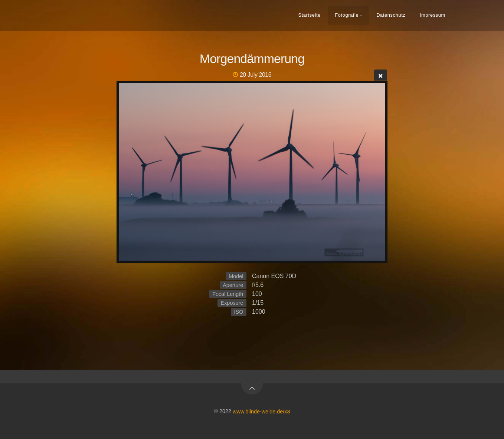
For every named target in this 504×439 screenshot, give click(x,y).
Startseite (309, 15)
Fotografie (347, 15)
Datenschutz (391, 15)
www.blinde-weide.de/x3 (261, 411)
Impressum (433, 15)
